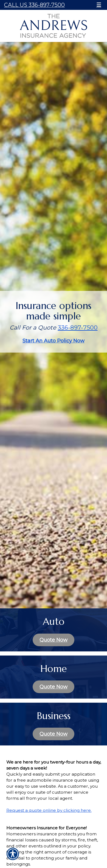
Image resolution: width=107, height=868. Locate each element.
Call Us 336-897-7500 (34, 5)
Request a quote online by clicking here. (49, 810)
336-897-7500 (78, 327)
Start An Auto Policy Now (54, 341)
